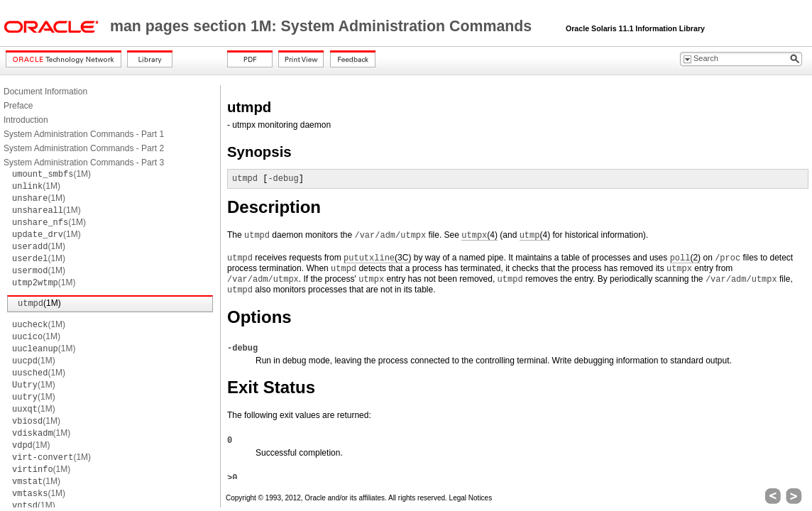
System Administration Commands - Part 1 (84, 134)
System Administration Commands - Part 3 (84, 163)
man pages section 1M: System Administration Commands (323, 26)
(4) (479, 235)
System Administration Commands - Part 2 (84, 148)
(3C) (377, 258)
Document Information (45, 92)
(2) (685, 258)
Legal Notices (471, 498)
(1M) (51, 174)
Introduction (26, 120)
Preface (18, 106)
